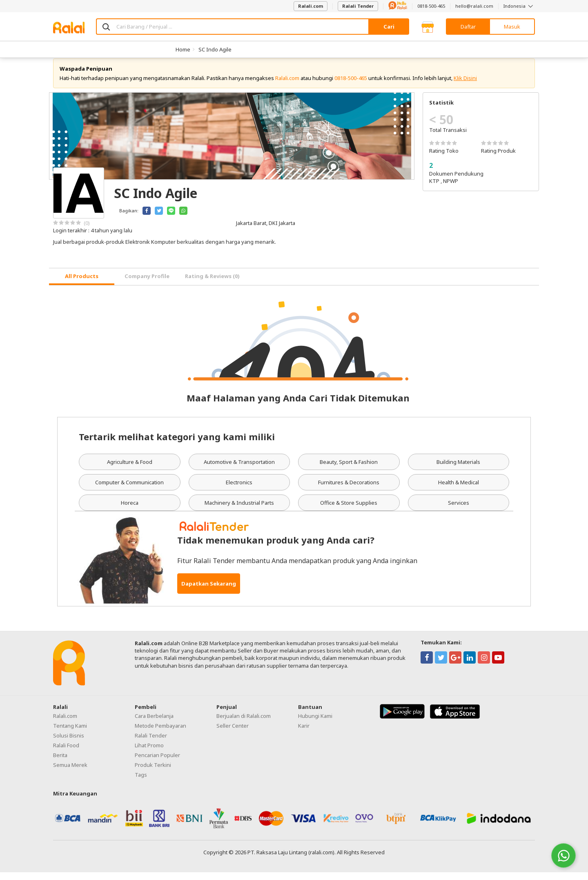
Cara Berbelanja (154, 724)
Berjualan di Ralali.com (244, 724)
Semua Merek (70, 773)
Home (183, 49)
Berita (60, 763)
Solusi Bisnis (69, 743)
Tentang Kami (70, 733)
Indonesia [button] (519, 6)
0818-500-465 (431, 6)
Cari (389, 27)
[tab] (82, 284)
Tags (141, 782)
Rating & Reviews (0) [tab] (212, 284)
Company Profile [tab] (147, 284)
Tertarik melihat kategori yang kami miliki (177, 444)
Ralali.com (311, 6)
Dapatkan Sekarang (209, 591)
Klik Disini (465, 86)
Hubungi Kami (315, 724)
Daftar (468, 27)
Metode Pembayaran (160, 733)
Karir (304, 733)
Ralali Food (66, 753)
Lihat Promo (149, 753)
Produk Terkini (153, 773)
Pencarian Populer (157, 763)
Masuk (512, 27)
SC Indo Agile (215, 49)
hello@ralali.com (474, 6)
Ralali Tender (358, 6)
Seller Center (233, 733)
